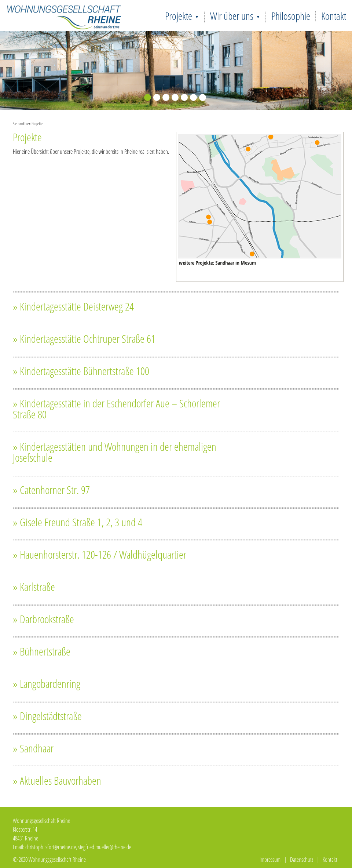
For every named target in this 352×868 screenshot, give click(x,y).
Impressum (270, 860)
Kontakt (334, 16)
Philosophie (291, 16)
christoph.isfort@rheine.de (51, 847)
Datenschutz (302, 860)
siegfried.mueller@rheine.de (105, 847)
